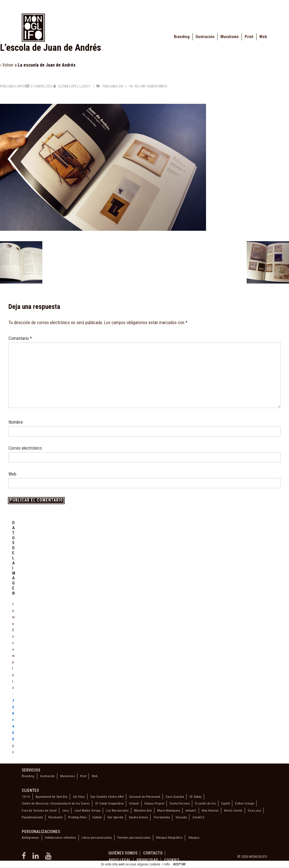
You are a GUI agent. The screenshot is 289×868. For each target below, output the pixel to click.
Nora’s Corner (233, 810)
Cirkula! (134, 803)
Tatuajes (194, 838)
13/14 (26, 797)
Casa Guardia (175, 797)
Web (263, 37)
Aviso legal (120, 860)
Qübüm (97, 817)
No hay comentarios (151, 86)
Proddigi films (77, 817)
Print (249, 37)
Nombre (16, 422)
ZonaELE (198, 817)
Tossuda (181, 817)
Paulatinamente (32, 817)
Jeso (65, 810)
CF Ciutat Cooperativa (109, 803)
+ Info (166, 864)
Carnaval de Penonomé (145, 797)
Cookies (172, 860)
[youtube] (49, 858)
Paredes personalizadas (134, 838)
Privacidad (147, 860)
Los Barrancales (117, 810)
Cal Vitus (79, 797)
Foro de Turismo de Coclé (39, 810)
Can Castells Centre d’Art (107, 797)
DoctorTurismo (180, 803)
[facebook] (25, 858)
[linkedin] (37, 858)
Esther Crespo (245, 803)
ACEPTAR (179, 864)
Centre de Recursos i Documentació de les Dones (56, 803)
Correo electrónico (25, 448)
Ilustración (205, 37)
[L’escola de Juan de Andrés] (42, 86)
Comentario (20, 338)
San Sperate (115, 817)
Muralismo (230, 37)
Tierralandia (162, 817)
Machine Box (143, 810)
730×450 (13, 720)
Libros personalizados (97, 838)
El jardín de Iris (205, 803)
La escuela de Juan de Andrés (47, 65)
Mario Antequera (169, 810)
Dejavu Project (154, 803)
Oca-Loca (254, 810)
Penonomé (55, 817)
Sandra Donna (138, 817)
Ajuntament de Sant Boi (52, 797)
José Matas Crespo (87, 810)
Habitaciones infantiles (61, 838)
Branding (182, 37)
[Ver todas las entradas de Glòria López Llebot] (72, 86)
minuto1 (191, 810)
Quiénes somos (123, 853)
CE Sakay (195, 797)
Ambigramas (30, 838)
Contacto (153, 853)
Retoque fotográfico (169, 838)
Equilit (225, 803)
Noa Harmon (210, 810)
